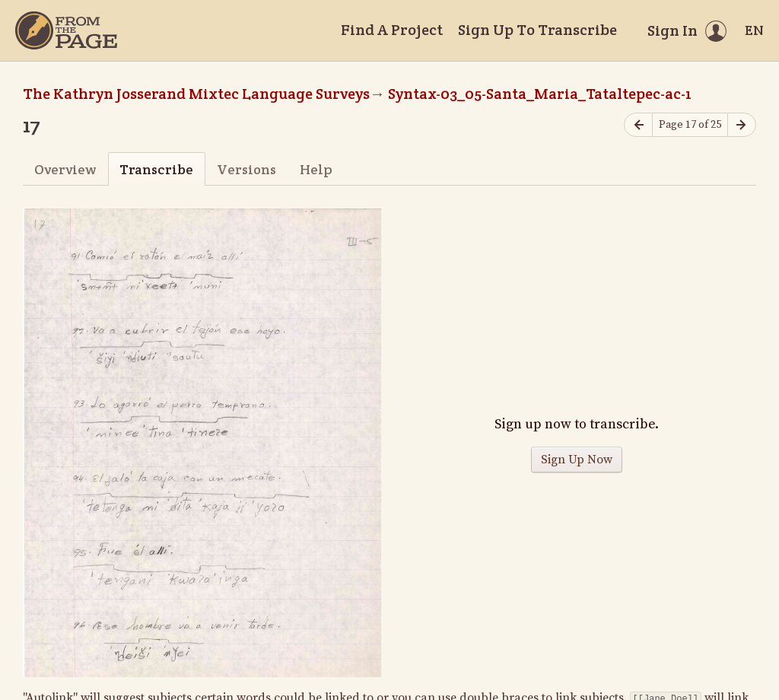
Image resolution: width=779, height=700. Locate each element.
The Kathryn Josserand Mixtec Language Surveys (196, 94)
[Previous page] (638, 125)
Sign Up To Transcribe (537, 30)
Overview (65, 169)
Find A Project (392, 30)
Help (316, 169)
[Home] (66, 30)
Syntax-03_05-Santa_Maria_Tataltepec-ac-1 (540, 94)
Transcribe (156, 169)
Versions (246, 169)
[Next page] (742, 125)
